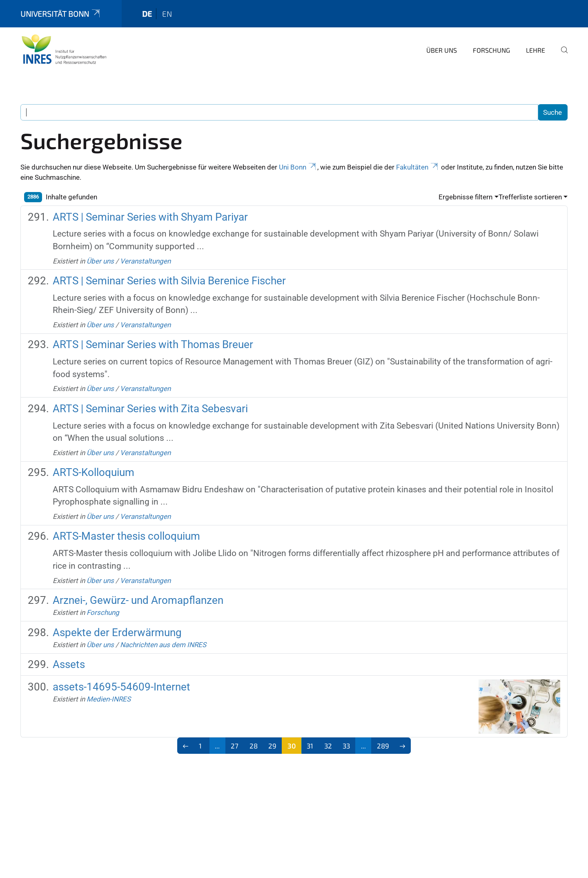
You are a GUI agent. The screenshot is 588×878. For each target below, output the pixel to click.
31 (310, 746)
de (147, 14)
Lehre (536, 50)
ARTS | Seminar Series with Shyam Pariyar (150, 217)
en (167, 14)
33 (346, 746)
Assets (69, 664)
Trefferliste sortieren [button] (530, 197)
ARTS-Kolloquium (94, 472)
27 (235, 746)
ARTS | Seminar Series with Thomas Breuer (153, 344)
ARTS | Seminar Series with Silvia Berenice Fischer (169, 281)
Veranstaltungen (145, 261)
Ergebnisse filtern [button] (465, 197)
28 (254, 746)
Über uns (442, 50)
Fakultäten (418, 167)
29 (272, 746)
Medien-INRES (109, 699)
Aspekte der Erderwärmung (117, 632)
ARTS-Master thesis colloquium (126, 536)
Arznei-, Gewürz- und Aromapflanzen (138, 600)
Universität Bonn (61, 14)
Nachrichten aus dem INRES (163, 645)
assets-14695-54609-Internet (121, 687)
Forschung (491, 50)
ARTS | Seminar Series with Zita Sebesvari (150, 409)
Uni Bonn (298, 167)
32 (328, 746)
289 (383, 746)
